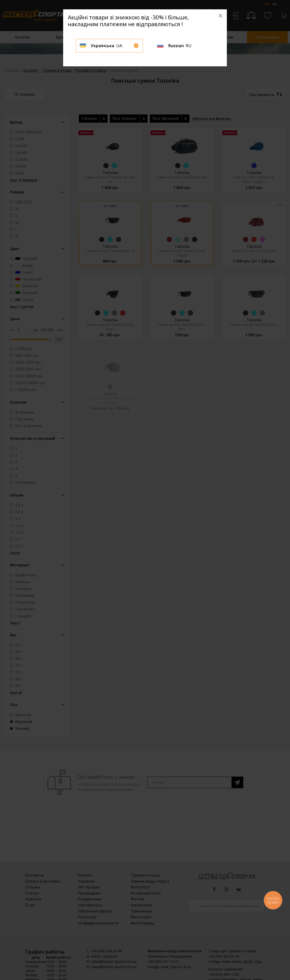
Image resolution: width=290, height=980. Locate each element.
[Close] (220, 16)
